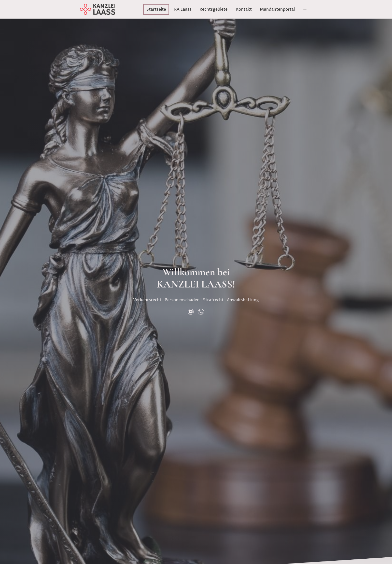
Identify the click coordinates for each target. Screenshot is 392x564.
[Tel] (201, 312)
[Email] (191, 312)
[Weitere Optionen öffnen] (305, 9)
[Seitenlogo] (98, 9)
